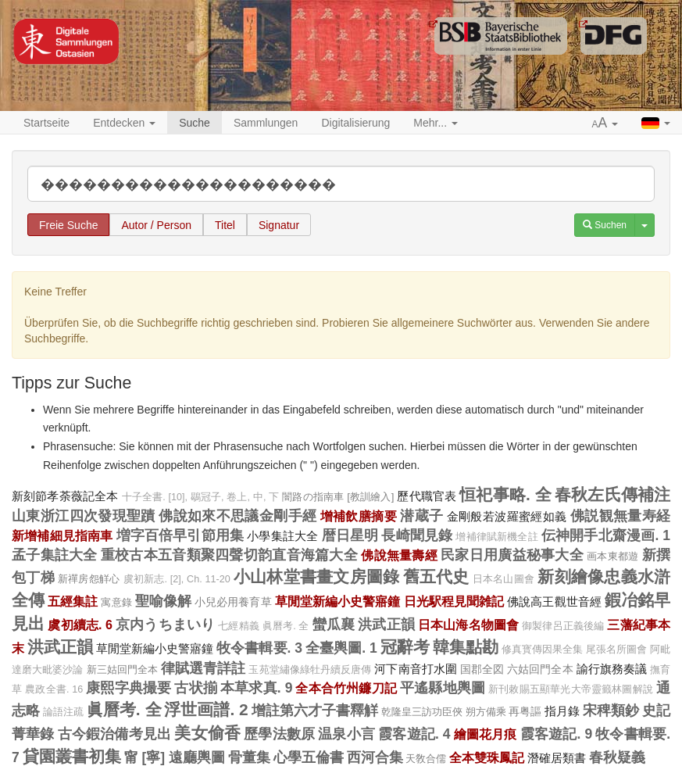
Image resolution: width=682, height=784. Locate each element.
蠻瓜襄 (334, 625)
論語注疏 (63, 712)
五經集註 (73, 601)
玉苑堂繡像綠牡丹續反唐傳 (310, 670)
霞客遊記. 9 (556, 734)
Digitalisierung (355, 123)
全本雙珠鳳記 (487, 757)
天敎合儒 (426, 759)
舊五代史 (436, 576)
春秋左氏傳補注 (612, 494)
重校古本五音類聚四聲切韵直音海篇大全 (229, 555)
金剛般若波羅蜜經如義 (507, 516)
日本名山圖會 (504, 579)
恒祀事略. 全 (505, 494)
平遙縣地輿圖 (443, 688)
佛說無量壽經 (399, 555)
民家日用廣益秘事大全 (512, 555)
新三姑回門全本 (123, 669)
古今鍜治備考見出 (115, 734)
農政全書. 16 (54, 689)
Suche (195, 123)
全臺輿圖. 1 (341, 648)
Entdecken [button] (124, 123)
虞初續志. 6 (80, 625)
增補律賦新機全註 (496, 537)
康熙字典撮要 (129, 688)
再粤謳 (525, 711)
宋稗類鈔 (611, 711)
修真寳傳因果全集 (542, 650)
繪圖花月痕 (486, 734)
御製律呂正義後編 (563, 626)
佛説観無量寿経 (620, 516)
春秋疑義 (617, 757)
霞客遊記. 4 (414, 734)
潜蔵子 (421, 516)
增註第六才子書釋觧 (315, 711)
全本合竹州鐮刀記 (346, 688)
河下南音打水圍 (416, 669)
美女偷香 (207, 733)
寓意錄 (116, 602)
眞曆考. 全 (286, 626)
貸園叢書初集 (72, 756)
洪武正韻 (386, 625)
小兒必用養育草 (233, 602)
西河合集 (375, 757)
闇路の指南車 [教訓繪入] (338, 497)
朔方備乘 (486, 712)
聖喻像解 (163, 601)
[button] (605, 124)
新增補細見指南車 (62, 535)
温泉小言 (346, 734)
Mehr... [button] (436, 123)
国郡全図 (482, 669)
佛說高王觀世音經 (554, 601)
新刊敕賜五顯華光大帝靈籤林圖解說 (571, 689)
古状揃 (196, 688)
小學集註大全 (282, 536)
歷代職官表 (427, 496)
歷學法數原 (279, 734)
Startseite (46, 123)
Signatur (279, 225)
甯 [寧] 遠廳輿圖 (175, 757)
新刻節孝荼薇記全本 (65, 496)
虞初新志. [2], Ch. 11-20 (177, 579)
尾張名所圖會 (616, 650)
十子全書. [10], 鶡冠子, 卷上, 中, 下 (201, 497)
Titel (225, 225)
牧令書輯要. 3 (259, 648)
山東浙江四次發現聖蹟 (84, 516)
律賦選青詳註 (203, 668)
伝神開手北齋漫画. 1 (606, 535)
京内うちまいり (165, 625)
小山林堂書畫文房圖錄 (317, 576)
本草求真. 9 (256, 688)
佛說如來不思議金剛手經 (237, 516)
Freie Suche (68, 225)
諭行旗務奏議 (612, 669)
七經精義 (239, 626)
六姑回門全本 (540, 669)
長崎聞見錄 (417, 535)
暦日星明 (350, 535)
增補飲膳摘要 (359, 516)
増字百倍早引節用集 (180, 535)
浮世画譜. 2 (206, 709)
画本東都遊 (612, 556)
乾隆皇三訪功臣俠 (422, 712)
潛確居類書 (557, 758)
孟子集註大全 (55, 555)
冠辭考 (405, 647)
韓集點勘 (466, 647)
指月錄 (562, 711)
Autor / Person (156, 225)
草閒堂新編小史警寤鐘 (338, 601)
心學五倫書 (309, 757)
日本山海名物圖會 (468, 625)
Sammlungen (266, 123)
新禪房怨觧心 (89, 579)
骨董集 (249, 757)
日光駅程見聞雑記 (454, 601)
